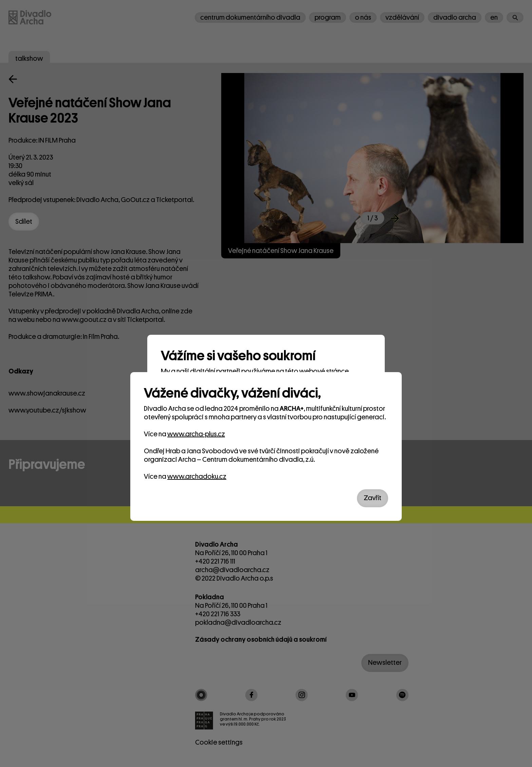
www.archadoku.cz (197, 477)
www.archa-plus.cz (196, 434)
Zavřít (373, 498)
